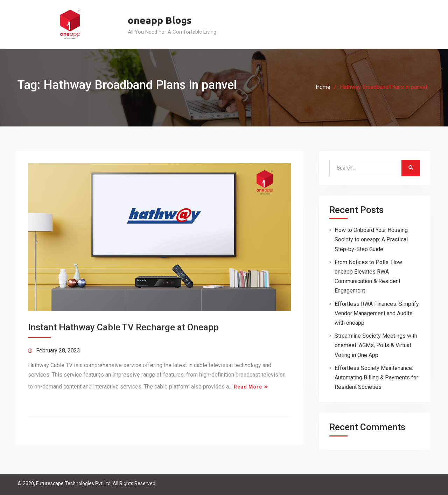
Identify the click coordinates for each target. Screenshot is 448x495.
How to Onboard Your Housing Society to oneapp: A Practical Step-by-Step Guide (371, 239)
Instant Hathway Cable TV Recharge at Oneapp (123, 327)
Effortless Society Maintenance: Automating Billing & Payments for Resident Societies (376, 377)
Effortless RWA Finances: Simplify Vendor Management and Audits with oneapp (377, 313)
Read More (248, 387)
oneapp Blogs (160, 20)
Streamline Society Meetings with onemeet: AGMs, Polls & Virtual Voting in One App (376, 345)
